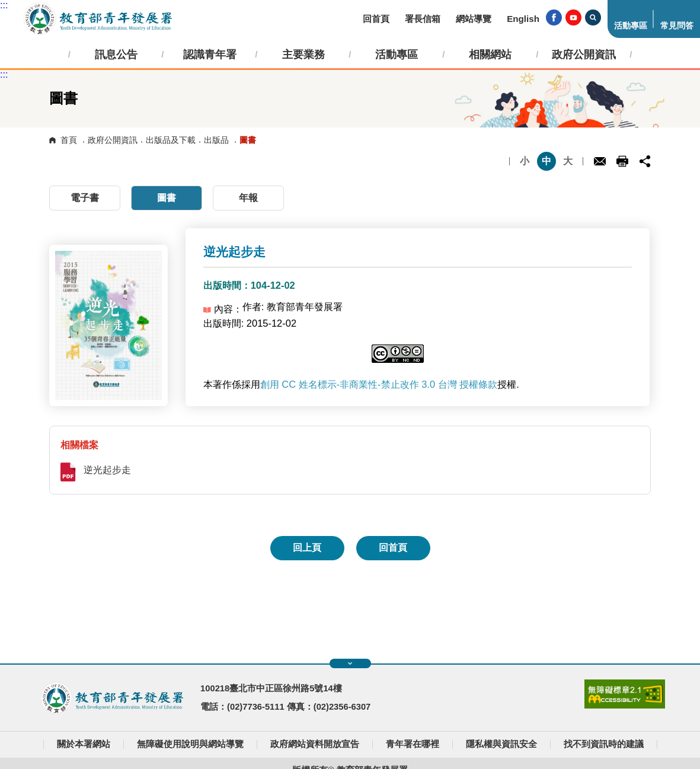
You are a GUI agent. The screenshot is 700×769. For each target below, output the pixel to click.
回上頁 (307, 548)
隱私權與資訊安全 (501, 744)
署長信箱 (423, 19)
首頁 (69, 140)
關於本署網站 (84, 744)
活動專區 (631, 26)
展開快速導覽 (350, 663)
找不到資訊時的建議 (604, 744)
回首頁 (376, 19)
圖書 (167, 198)
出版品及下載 (171, 140)
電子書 (85, 198)
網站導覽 (474, 19)
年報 (248, 198)
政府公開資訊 (113, 140)
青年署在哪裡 (413, 744)
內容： (223, 309)
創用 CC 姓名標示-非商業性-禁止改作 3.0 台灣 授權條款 (379, 384)
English (523, 19)
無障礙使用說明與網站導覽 (190, 744)
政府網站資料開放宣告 (315, 744)
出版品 (216, 140)
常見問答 (677, 26)
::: (4, 5)
